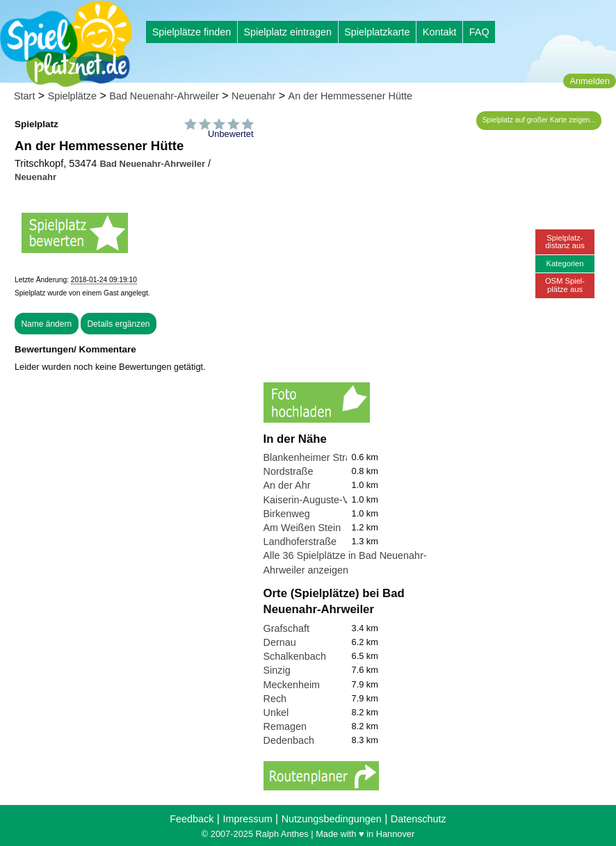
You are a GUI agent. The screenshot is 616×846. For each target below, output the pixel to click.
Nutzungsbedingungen (332, 819)
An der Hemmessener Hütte (350, 96)
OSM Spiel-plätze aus (565, 285)
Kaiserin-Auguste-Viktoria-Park (332, 500)
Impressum (247, 819)
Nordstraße (289, 471)
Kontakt (440, 32)
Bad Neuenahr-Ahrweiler (164, 96)
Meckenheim (292, 685)
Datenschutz (419, 819)
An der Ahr (287, 485)
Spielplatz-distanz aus (565, 242)
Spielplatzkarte (377, 32)
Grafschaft (286, 628)
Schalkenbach (295, 656)
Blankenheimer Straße (313, 457)
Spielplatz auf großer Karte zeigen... (539, 120)
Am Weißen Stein (302, 528)
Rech (275, 699)
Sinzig (277, 670)
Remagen (285, 726)
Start (24, 96)
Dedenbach (289, 740)
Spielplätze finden (192, 32)
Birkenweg (287, 514)
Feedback (192, 819)
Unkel (276, 713)
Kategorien (565, 263)
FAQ (479, 32)
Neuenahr (253, 96)
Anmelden (590, 81)
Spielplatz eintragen (287, 32)
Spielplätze (72, 96)
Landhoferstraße (300, 542)
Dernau (280, 642)
